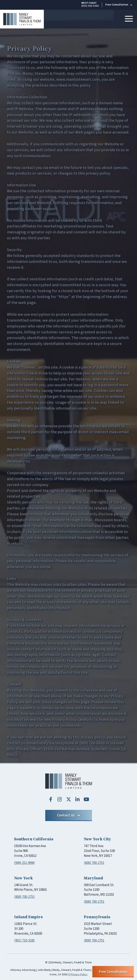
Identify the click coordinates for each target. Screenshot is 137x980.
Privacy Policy (79, 975)
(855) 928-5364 (90, 5)
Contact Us (68, 815)
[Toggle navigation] (129, 19)
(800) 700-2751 (94, 863)
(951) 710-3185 (24, 941)
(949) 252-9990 (24, 863)
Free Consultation (119, 5)
